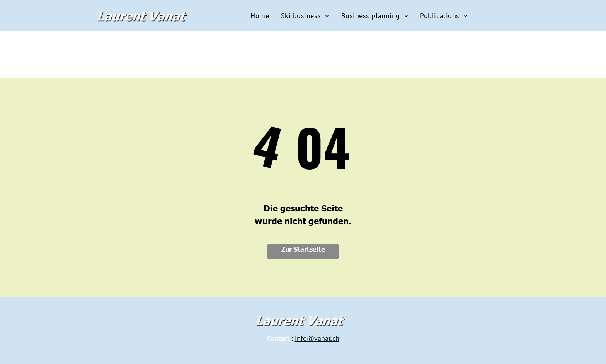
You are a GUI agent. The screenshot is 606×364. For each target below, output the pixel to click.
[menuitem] (260, 16)
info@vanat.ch (317, 338)
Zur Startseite (303, 249)
